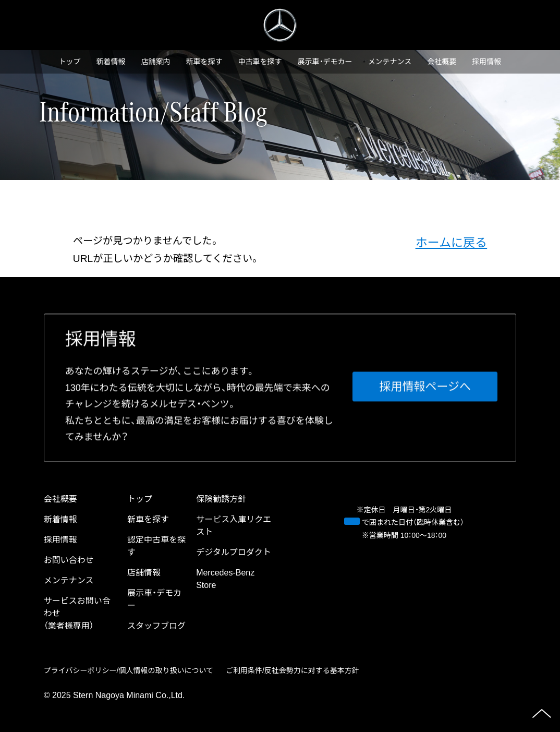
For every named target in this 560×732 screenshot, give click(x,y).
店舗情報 (144, 573)
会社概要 (442, 62)
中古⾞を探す (260, 62)
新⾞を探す (204, 62)
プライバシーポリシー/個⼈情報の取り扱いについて (129, 670)
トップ (70, 62)
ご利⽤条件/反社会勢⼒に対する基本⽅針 (293, 670)
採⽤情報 (486, 62)
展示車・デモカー (325, 62)
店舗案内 (156, 62)
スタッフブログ (156, 626)
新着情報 (111, 62)
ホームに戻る (452, 243)
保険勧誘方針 (221, 499)
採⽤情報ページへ (425, 387)
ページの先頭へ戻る (542, 714)
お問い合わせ (69, 560)
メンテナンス (390, 62)
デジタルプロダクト (234, 552)
